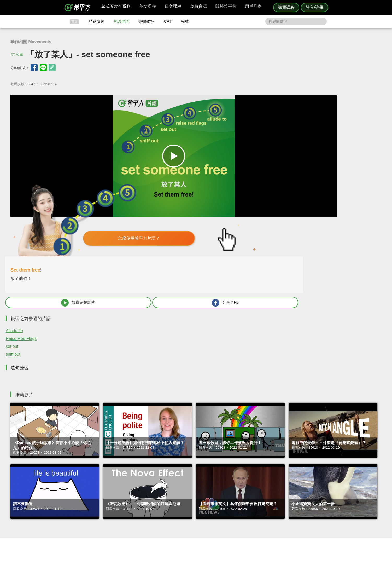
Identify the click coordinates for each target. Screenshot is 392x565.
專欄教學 (146, 21)
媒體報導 (227, 511)
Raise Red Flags (256, 212)
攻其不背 (202, 497)
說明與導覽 (254, 502)
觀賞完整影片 (274, 176)
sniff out (248, 227)
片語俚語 (121, 21)
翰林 (185, 21)
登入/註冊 (314, 7)
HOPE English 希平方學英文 (152, 466)
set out (247, 220)
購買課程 (286, 7)
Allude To (250, 204)
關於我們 (227, 506)
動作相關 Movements (31, 42)
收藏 (20, 54)
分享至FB (341, 176)
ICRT (167, 21)
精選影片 (97, 21)
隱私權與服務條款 (259, 497)
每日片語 (202, 506)
